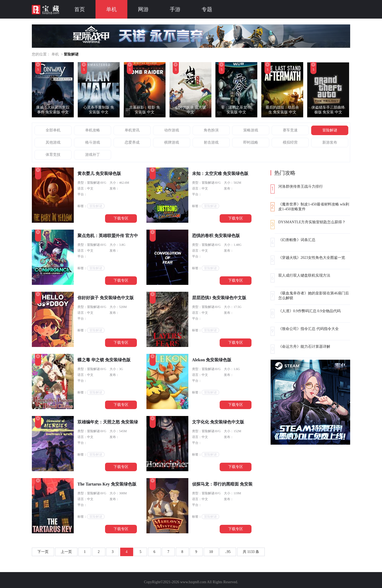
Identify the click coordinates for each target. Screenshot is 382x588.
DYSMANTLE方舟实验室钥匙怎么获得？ (312, 222)
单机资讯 (132, 130)
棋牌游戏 (172, 142)
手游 (175, 9)
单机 (111, 9)
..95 (228, 552)
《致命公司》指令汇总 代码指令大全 (309, 329)
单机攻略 (93, 130)
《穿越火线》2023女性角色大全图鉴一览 (312, 258)
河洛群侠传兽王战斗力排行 (301, 186)
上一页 (66, 552)
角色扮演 (211, 130)
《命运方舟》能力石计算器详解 (304, 347)
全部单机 (53, 130)
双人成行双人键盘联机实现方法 (304, 275)
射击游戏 (211, 142)
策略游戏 (251, 130)
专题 (207, 9)
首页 (80, 9)
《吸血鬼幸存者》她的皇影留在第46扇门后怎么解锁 (314, 296)
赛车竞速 (290, 130)
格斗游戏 (93, 142)
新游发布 (330, 142)
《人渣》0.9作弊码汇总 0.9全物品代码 (309, 311)
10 (211, 552)
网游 (143, 9)
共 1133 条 (251, 552)
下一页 (43, 552)
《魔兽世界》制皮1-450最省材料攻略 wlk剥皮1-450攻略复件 (314, 207)
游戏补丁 (93, 155)
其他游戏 (53, 142)
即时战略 (251, 142)
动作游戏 (172, 130)
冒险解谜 (330, 130)
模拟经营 (290, 142)
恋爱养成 (132, 142)
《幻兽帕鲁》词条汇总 (297, 240)
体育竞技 (53, 155)
